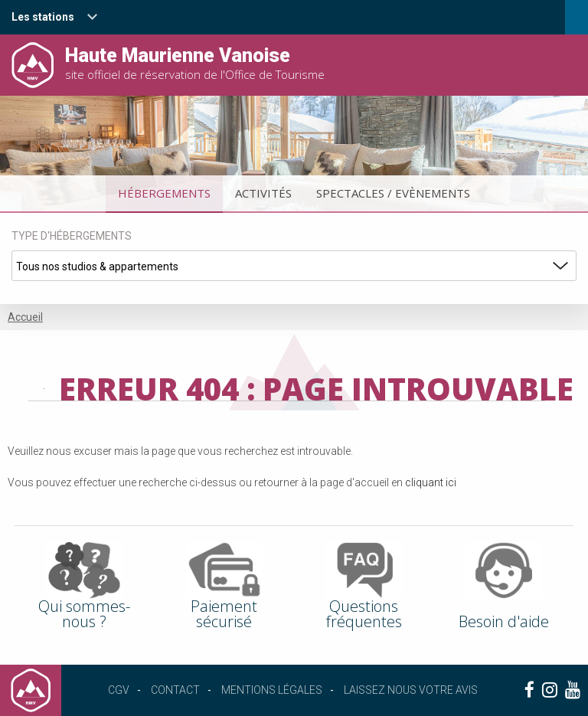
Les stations (43, 17)
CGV (119, 690)
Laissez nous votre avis (411, 690)
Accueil (25, 317)
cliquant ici (431, 482)
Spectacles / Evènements (393, 193)
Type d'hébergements (72, 236)
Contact (175, 690)
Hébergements (164, 193)
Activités (263, 193)
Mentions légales (272, 690)
